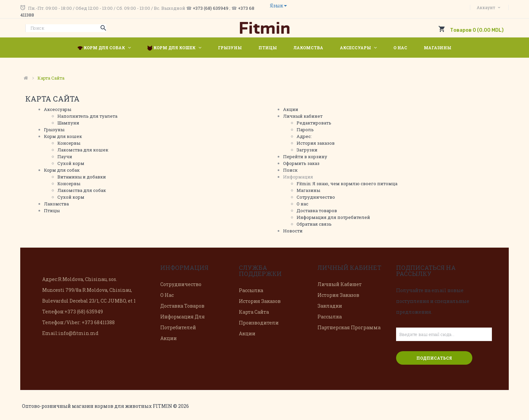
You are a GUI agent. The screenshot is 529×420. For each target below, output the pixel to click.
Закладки (330, 306)
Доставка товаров (317, 211)
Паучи (65, 157)
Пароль (305, 130)
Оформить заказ (301, 163)
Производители (259, 323)
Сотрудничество (316, 197)
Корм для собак (62, 170)
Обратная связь (314, 224)
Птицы (52, 211)
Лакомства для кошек (83, 150)
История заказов (316, 143)
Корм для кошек (63, 136)
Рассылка (251, 290)
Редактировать (314, 123)
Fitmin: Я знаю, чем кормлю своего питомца (347, 184)
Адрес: (304, 136)
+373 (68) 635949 (211, 8)
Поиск (290, 170)
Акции (291, 109)
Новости (293, 231)
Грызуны (54, 130)
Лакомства (56, 204)
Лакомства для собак (82, 190)
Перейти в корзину (305, 157)
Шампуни (68, 123)
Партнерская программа (349, 327)
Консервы (69, 143)
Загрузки (307, 150)
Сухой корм (71, 163)
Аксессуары (58, 109)
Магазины (308, 190)
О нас (302, 204)
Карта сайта (51, 78)
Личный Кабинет (340, 284)
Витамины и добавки (82, 177)
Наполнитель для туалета (87, 116)
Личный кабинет (303, 116)
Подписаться (434, 358)
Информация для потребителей (333, 217)
